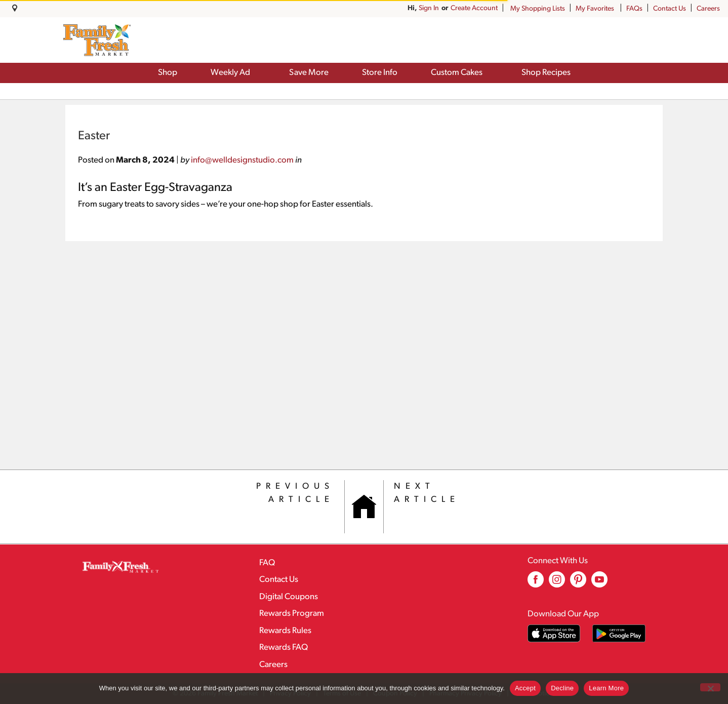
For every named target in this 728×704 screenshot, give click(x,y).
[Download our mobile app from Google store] (619, 633)
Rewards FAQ (284, 648)
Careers (708, 9)
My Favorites (596, 9)
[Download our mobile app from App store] (554, 633)
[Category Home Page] (364, 507)
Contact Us (670, 9)
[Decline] (710, 687)
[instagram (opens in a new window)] (557, 583)
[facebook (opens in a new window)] (536, 583)
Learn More (606, 688)
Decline (562, 688)
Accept (525, 688)
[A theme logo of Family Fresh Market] (97, 40)
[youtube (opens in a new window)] (599, 583)
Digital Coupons (289, 597)
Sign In (488, 8)
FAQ (267, 563)
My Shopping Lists (538, 9)
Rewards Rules (285, 631)
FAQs (634, 9)
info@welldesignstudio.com (242, 160)
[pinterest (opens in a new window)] (578, 583)
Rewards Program (292, 614)
